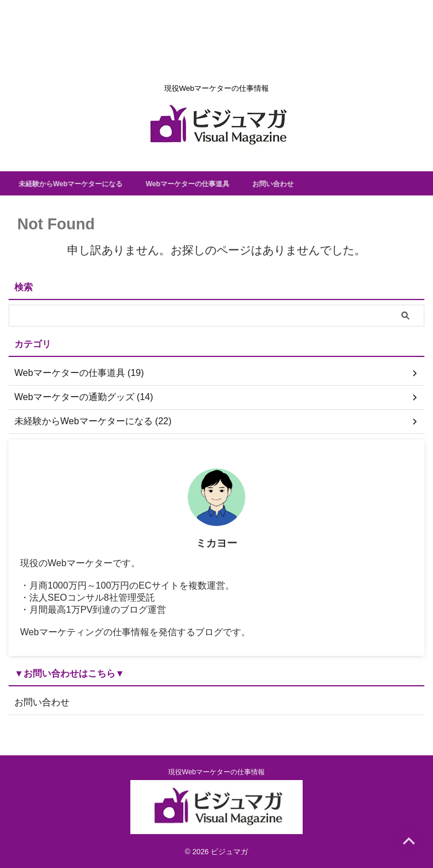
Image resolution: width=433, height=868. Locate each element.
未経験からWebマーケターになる (84, 183)
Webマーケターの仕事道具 (216, 183)
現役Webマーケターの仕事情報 (216, 772)
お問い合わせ (311, 183)
